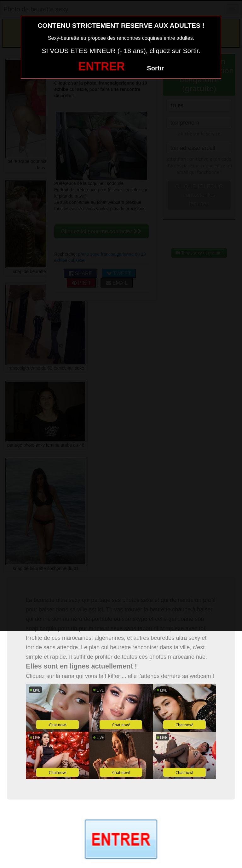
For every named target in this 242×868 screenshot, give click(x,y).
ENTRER (101, 66)
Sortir (155, 68)
